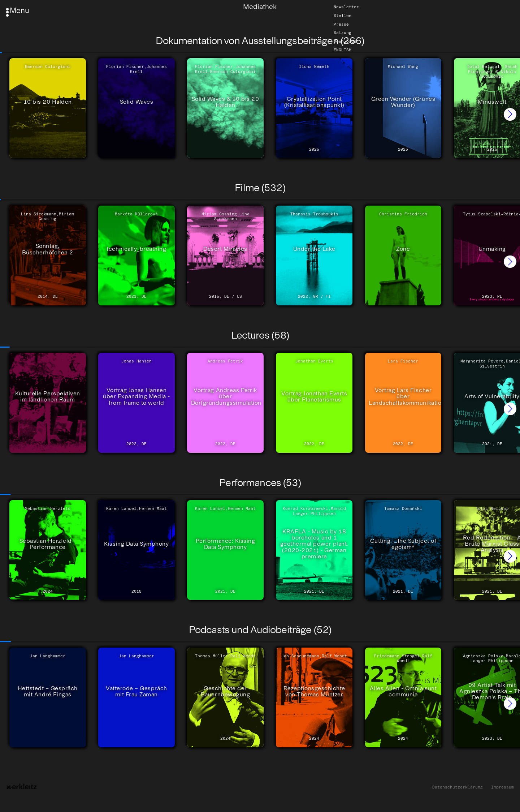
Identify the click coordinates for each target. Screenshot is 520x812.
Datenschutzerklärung (458, 787)
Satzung (343, 33)
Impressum (502, 787)
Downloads (345, 41)
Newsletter (346, 7)
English (343, 50)
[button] (510, 114)
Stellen (343, 16)
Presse (341, 24)
